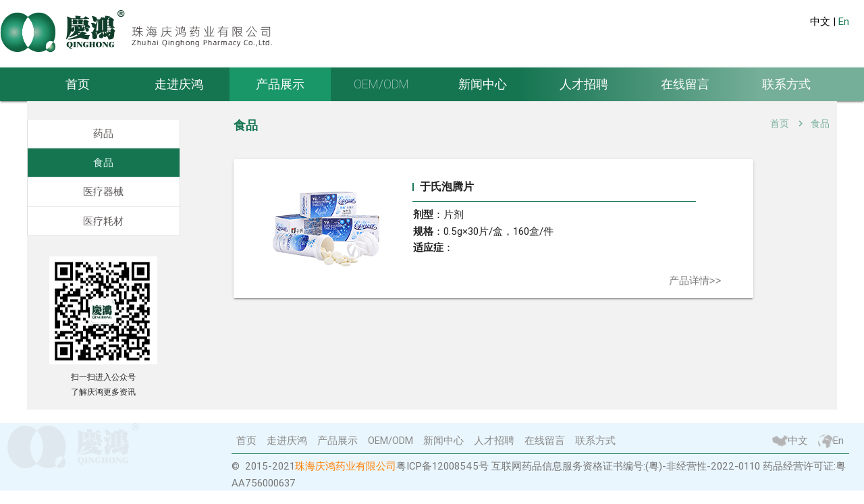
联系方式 (786, 84)
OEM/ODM (381, 84)
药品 (103, 133)
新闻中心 (483, 84)
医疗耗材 (103, 221)
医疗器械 (103, 192)
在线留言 (685, 84)
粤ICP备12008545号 (442, 467)
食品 (103, 162)
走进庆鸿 (179, 84)
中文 (790, 441)
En (844, 22)
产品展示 (280, 84)
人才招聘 (584, 84)
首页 (78, 84)
